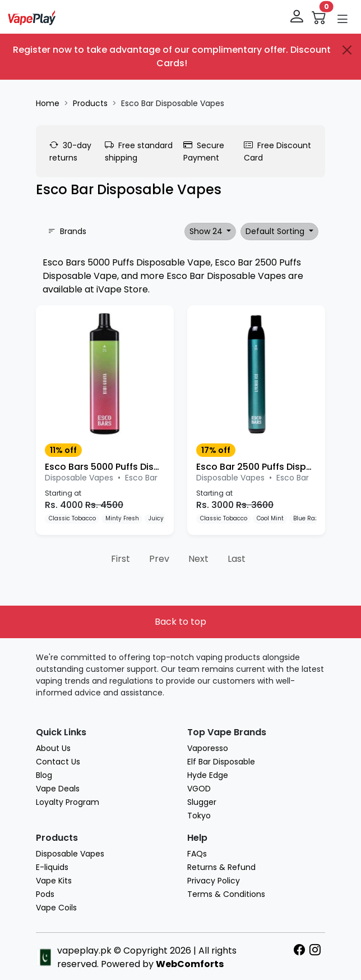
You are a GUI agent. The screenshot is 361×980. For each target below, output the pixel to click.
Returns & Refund (221, 867)
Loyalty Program (68, 802)
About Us (53, 748)
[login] (298, 17)
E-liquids (52, 867)
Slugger (202, 802)
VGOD (199, 789)
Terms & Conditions (226, 894)
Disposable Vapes (70, 854)
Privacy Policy (214, 881)
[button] (343, 19)
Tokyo (199, 816)
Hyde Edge (208, 775)
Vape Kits (54, 881)
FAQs (197, 854)
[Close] (347, 50)
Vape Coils (56, 908)
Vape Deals (58, 789)
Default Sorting (276, 231)
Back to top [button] (180, 622)
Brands (67, 232)
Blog (44, 775)
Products (90, 103)
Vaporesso (208, 748)
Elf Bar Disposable (221, 762)
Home (48, 103)
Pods (45, 894)
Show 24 (207, 231)
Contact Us (58, 762)
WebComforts (190, 964)
